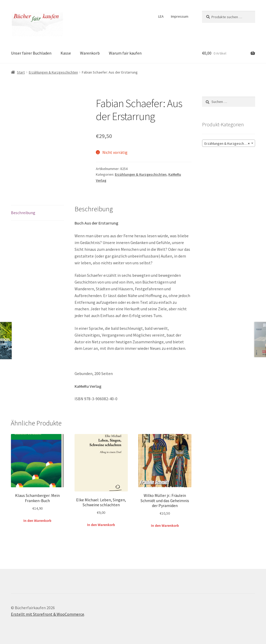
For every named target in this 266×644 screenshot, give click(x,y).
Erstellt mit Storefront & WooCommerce (48, 614)
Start (21, 72)
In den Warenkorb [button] (37, 521)
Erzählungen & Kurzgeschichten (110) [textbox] (230, 143)
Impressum (180, 16)
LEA (161, 16)
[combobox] (229, 143)
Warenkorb (90, 53)
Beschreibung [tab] (23, 213)
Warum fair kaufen (125, 53)
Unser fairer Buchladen (31, 53)
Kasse (66, 53)
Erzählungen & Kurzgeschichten (53, 72)
